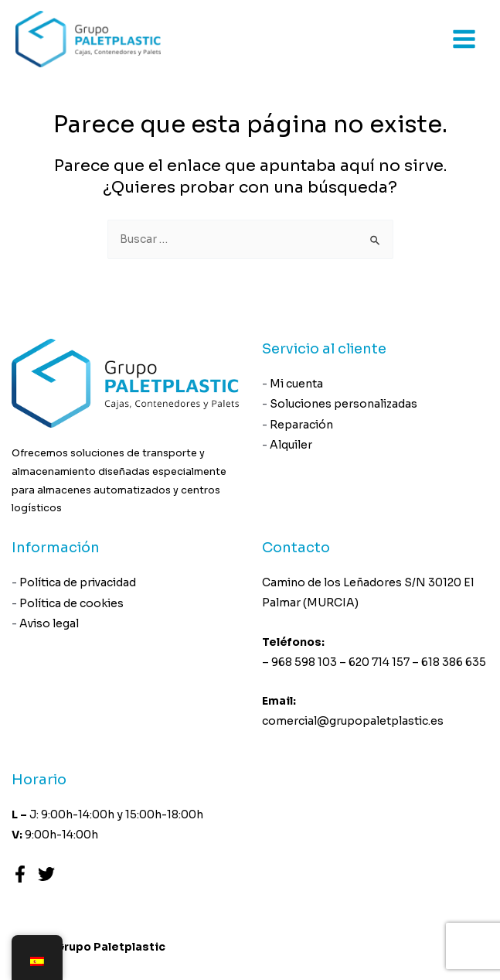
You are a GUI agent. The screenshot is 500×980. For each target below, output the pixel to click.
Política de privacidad (78, 582)
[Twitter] (46, 874)
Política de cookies (71, 603)
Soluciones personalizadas (344, 404)
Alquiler (291, 445)
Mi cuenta (296, 384)
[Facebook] (20, 874)
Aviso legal (49, 623)
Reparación (301, 425)
